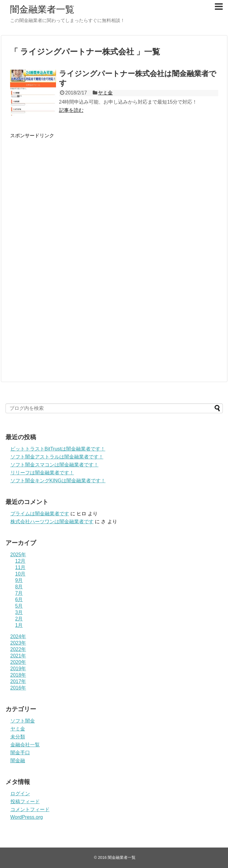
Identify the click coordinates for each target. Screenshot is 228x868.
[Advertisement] (58, 201)
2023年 (18, 643)
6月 (19, 600)
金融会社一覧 (25, 745)
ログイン (20, 794)
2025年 (18, 555)
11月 (21, 567)
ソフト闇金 (23, 721)
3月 (19, 612)
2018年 (18, 675)
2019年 (18, 669)
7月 (19, 593)
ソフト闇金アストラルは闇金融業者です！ (57, 457)
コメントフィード (30, 809)
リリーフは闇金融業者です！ (42, 473)
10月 (21, 574)
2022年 (18, 649)
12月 (21, 561)
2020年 (18, 662)
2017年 (18, 681)
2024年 (18, 636)
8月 (19, 587)
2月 (19, 619)
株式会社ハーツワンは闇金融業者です (52, 522)
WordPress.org (27, 817)
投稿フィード (25, 802)
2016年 (18, 688)
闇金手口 (20, 753)
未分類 (18, 737)
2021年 (18, 656)
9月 (19, 580)
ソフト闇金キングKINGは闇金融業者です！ (58, 481)
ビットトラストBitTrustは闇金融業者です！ (58, 449)
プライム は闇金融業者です (40, 514)
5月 (19, 606)
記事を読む (71, 110)
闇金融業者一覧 (42, 9)
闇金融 (18, 761)
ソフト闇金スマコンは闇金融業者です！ (54, 465)
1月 (19, 625)
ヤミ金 (105, 93)
